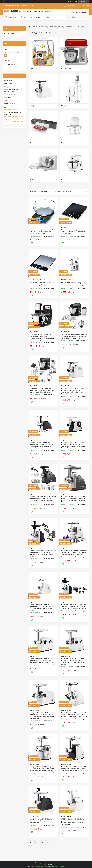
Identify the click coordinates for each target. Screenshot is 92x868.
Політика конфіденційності (57, 866)
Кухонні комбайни (67, 69)
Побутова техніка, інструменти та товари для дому (49, 27)
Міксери (64, 180)
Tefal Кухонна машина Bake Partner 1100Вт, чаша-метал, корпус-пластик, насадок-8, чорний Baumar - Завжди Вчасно (43, 390)
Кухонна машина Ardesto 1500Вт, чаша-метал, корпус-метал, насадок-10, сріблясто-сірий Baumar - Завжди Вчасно (74, 284)
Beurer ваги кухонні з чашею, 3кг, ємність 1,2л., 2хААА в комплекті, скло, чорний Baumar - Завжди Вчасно (42, 232)
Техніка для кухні (70, 27)
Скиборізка (33, 180)
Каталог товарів (35, 17)
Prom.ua (55, 863)
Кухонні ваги (34, 69)
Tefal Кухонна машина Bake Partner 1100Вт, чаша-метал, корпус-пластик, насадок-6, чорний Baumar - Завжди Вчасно (75, 336)
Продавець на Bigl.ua (46, 865)
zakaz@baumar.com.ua (11, 109)
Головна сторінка (11, 17)
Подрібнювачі (66, 143)
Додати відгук (85, 6)
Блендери (64, 106)
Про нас (23, 17)
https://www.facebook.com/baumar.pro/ (14, 121)
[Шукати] (70, 17)
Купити (32, 243)
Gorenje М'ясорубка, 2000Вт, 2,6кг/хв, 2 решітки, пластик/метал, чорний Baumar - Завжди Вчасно (43, 821)
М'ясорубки (33, 106)
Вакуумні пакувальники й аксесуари (41, 143)
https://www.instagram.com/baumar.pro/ (14, 117)
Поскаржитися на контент (42, 866)
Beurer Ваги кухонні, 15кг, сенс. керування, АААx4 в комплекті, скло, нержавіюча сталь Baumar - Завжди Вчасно (43, 284)
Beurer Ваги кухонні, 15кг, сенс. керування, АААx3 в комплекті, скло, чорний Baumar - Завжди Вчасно (74, 232)
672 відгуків (73, 1)
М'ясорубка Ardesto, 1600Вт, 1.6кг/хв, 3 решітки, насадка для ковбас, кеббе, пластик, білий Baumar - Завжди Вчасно (42, 661)
